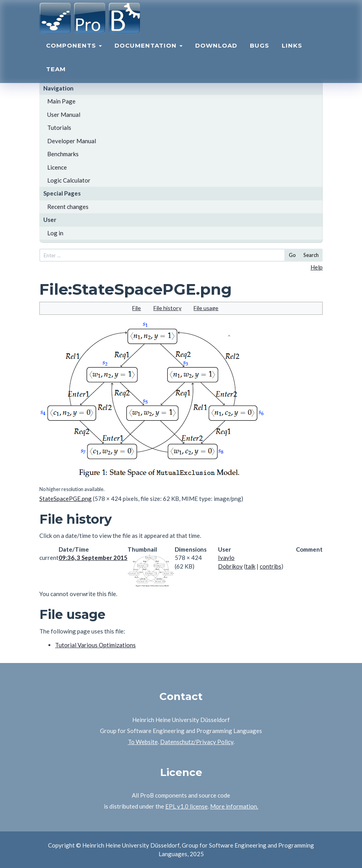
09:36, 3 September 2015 (93, 558)
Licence (57, 167)
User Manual (64, 115)
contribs (271, 566)
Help (317, 267)
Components (74, 53)
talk (250, 566)
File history (167, 308)
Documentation (149, 53)
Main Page (61, 101)
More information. (234, 806)
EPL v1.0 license (187, 806)
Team (56, 77)
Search (311, 255)
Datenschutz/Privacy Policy (197, 742)
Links (292, 53)
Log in (55, 233)
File (137, 308)
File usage (206, 308)
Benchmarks (63, 154)
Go (292, 255)
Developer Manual (72, 141)
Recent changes (68, 207)
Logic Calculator (69, 180)
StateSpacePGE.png (66, 499)
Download (216, 53)
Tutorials (59, 127)
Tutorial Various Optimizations (95, 645)
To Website (143, 742)
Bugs (259, 53)
